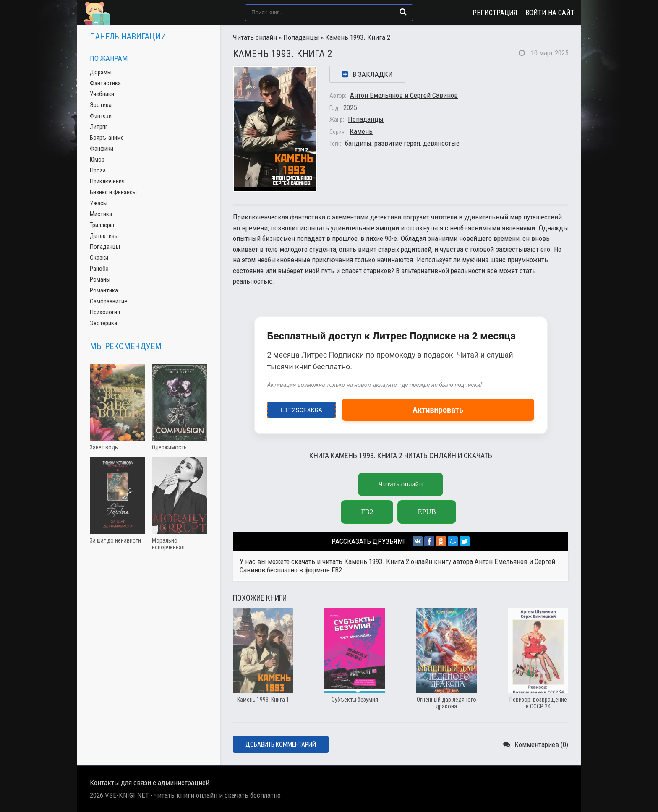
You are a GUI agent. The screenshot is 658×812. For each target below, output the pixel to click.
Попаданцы (301, 37)
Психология (105, 312)
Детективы (104, 236)
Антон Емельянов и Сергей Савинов (404, 95)
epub (427, 512)
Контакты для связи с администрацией (150, 783)
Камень (361, 131)
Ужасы (99, 203)
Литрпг (99, 127)
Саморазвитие (108, 301)
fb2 (367, 512)
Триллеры (102, 225)
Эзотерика (103, 323)
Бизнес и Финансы (113, 192)
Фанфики (102, 149)
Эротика (101, 105)
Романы (100, 279)
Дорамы (101, 72)
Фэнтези (101, 116)
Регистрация (495, 13)
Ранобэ (99, 269)
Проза (98, 170)
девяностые (441, 143)
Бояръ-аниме (107, 138)
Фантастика (105, 83)
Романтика (104, 290)
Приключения (107, 181)
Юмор (97, 159)
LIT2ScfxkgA (302, 408)
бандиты (358, 143)
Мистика (101, 214)
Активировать (438, 410)
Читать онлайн (255, 37)
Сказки (99, 258)
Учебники (102, 94)
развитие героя (397, 143)
